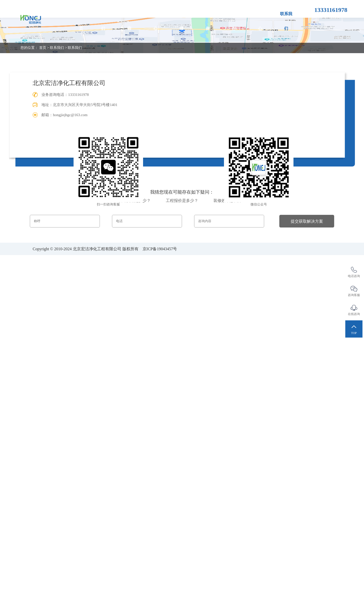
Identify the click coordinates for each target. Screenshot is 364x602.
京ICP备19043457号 (160, 249)
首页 (81, 21)
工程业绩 (182, 21)
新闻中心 (260, 21)
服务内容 (129, 21)
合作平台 (234, 21)
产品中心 (155, 21)
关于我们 (103, 21)
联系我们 (286, 21)
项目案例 (208, 21)
